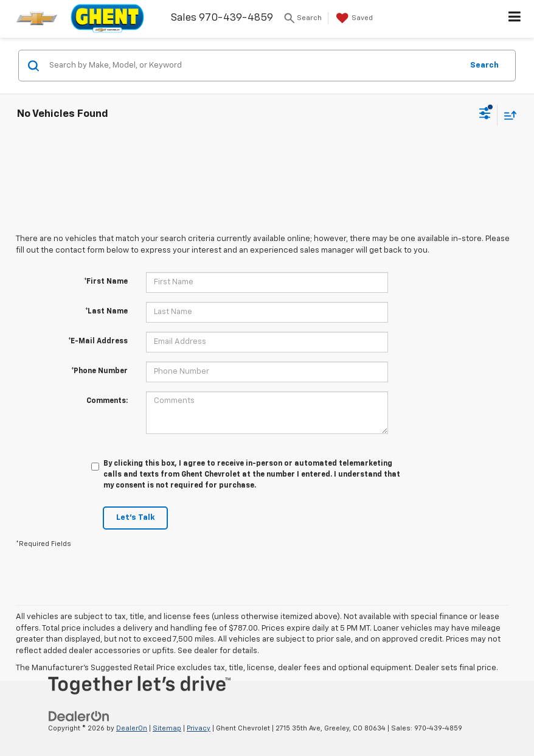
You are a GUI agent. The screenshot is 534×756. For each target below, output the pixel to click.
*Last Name (106, 312)
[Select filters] (485, 115)
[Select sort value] (507, 115)
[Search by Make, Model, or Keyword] (254, 66)
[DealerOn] (79, 716)
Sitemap (167, 728)
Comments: (107, 401)
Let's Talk (135, 518)
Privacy (199, 728)
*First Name (106, 282)
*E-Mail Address (98, 341)
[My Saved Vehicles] (353, 18)
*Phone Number (99, 371)
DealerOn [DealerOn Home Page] (132, 728)
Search (484, 65)
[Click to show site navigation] (515, 19)
